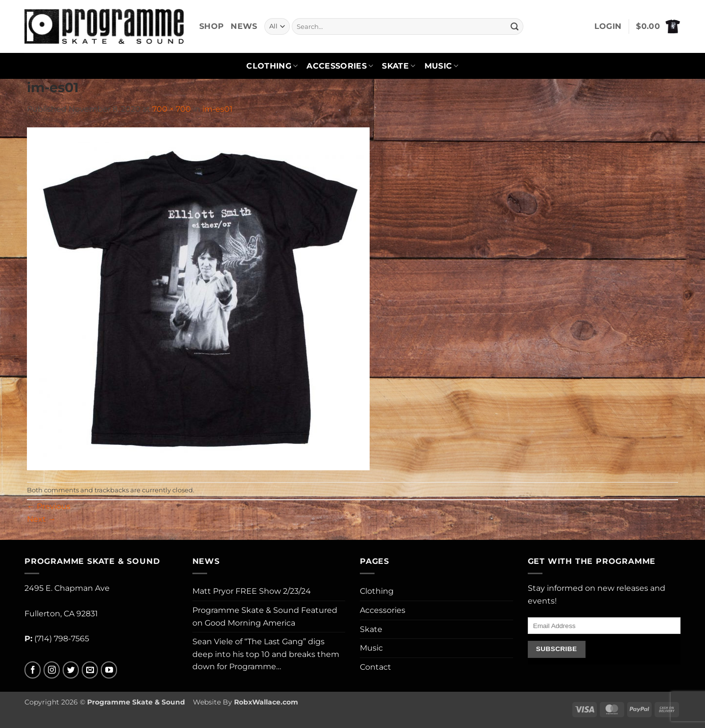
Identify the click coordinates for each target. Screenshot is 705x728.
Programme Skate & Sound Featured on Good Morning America (265, 617)
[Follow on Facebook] (33, 670)
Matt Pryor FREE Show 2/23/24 (252, 591)
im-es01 (217, 109)
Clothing (272, 66)
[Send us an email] (90, 670)
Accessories (340, 66)
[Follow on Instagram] (52, 670)
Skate (399, 66)
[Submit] (515, 26)
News (244, 26)
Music (442, 66)
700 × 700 (172, 109)
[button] (608, 26)
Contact (376, 667)
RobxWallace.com (266, 702)
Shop (211, 26)
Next (41, 519)
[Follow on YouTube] (109, 670)
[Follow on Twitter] (71, 670)
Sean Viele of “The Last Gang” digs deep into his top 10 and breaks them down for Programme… (266, 654)
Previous (49, 506)
